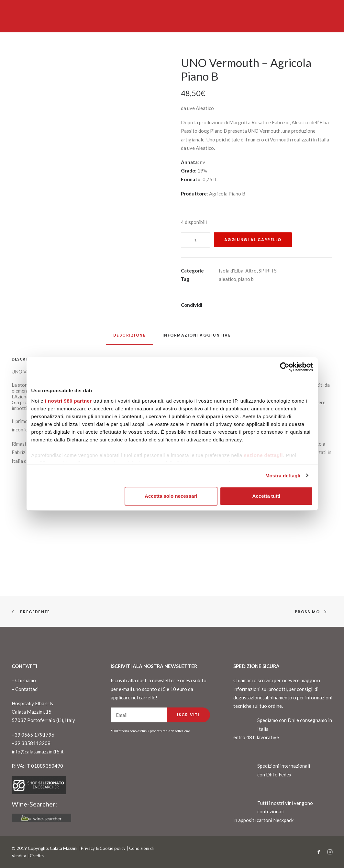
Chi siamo (26, 680)
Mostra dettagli (283, 476)
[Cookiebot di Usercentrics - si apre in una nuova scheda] (285, 367)
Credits (37, 856)
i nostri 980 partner (68, 401)
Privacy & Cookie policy (103, 848)
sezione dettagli (263, 455)
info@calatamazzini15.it (38, 751)
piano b (246, 279)
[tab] (197, 338)
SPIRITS (268, 271)
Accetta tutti (266, 496)
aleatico (227, 279)
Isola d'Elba (231, 271)
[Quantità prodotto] (195, 240)
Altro (251, 271)
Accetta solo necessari (171, 496)
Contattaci (27, 689)
